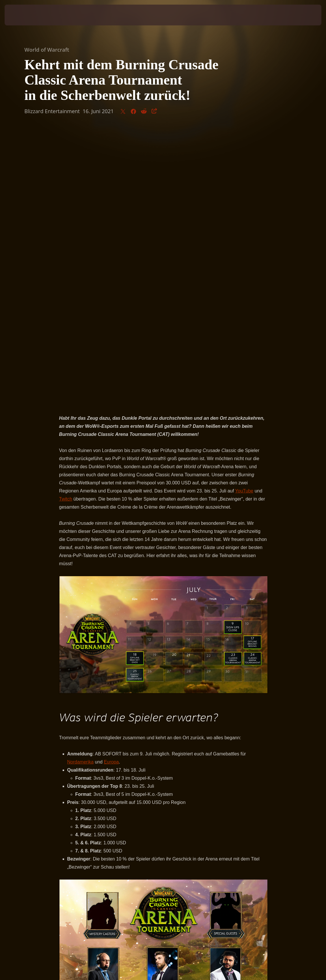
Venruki (131, 747)
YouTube (244, 219)
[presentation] (22, 15)
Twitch (66, 227)
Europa (111, 490)
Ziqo (145, 747)
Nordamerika (81, 490)
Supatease (110, 747)
